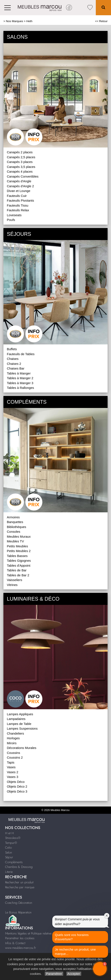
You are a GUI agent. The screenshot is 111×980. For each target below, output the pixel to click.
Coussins (13, 753)
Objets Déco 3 (17, 791)
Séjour (9, 857)
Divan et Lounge (19, 191)
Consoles (14, 532)
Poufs (11, 220)
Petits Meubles (17, 546)
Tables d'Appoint (19, 565)
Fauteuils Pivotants (20, 200)
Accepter (74, 974)
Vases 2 (13, 772)
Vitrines (12, 585)
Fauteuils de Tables (21, 354)
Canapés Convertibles (23, 176)
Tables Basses (17, 556)
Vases (11, 767)
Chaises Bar (16, 368)
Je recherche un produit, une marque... (75, 952)
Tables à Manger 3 (20, 383)
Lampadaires (16, 719)
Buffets (12, 349)
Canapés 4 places (20, 171)
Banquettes (15, 522)
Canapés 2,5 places (21, 157)
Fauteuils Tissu (18, 205)
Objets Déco (16, 782)
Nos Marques (15, 21)
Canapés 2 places (20, 152)
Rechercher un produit (19, 882)
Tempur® (11, 843)
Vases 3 (13, 777)
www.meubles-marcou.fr (21, 948)
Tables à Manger (19, 373)
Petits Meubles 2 (19, 551)
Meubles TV (15, 541)
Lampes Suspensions (22, 728)
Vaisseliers (14, 580)
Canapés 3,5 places (21, 167)
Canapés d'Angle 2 (20, 186)
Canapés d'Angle (19, 181)
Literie (9, 872)
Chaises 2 (14, 364)
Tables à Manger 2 (20, 378)
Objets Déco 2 (17, 786)
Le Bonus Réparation (18, 912)
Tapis (11, 762)
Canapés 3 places (20, 162)
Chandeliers (15, 733)
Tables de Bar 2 (18, 575)
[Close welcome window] (107, 916)
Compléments (14, 862)
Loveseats (14, 215)
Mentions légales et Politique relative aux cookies (36, 933)
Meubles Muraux (19, 536)
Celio (8, 848)
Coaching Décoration (19, 903)
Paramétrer (54, 974)
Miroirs (12, 743)
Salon (9, 852)
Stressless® (13, 838)
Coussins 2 (15, 757)
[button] (100, 969)
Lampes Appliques (20, 714)
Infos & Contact (15, 943)
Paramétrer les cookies (20, 938)
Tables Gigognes (19, 561)
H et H (9, 833)
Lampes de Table (19, 724)
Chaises (13, 359)
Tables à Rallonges (20, 388)
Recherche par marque (20, 887)
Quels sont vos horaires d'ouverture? (72, 937)
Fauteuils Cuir (17, 196)
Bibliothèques (16, 527)
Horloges (13, 738)
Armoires (13, 517)
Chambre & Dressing (19, 867)
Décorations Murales (22, 748)
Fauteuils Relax (18, 210)
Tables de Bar (17, 570)
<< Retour (101, 21)
